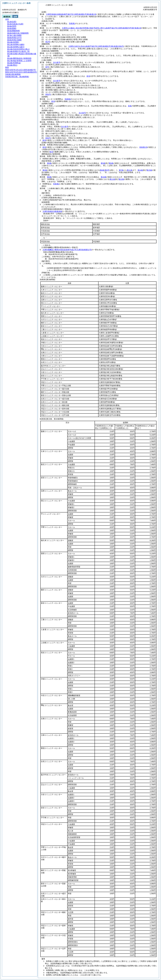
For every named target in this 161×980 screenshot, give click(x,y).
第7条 (121, 170)
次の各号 (57, 62)
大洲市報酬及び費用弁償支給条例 (67, 250)
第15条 (149, 170)
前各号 (48, 94)
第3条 (49, 163)
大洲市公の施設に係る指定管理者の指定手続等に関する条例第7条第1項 (102, 28)
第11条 (130, 170)
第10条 (104, 177)
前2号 (48, 42)
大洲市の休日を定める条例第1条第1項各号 (96, 46)
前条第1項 (143, 147)
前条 (130, 106)
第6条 (111, 163)
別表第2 (68, 99)
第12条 (121, 179)
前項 (88, 76)
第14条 (140, 170)
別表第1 (72, 23)
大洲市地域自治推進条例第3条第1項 (71, 14)
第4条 (102, 170)
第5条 (103, 163)
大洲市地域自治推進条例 (52, 211)
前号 (47, 67)
